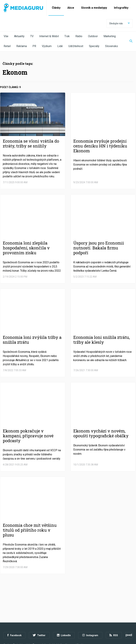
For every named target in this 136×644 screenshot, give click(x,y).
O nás (7, 625)
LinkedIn (64, 616)
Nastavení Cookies (76, 625)
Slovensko (112, 46)
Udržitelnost (76, 46)
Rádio (79, 36)
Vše (6, 36)
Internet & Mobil (49, 36)
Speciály (94, 46)
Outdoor (93, 36)
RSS (114, 616)
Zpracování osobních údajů (47, 625)
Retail (7, 46)
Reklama (22, 46)
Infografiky (121, 8)
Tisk (67, 36)
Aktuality (19, 36)
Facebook (15, 616)
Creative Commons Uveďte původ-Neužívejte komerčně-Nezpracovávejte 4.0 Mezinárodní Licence (51, 635)
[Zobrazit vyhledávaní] (129, 41)
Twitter (39, 616)
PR (34, 46)
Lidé (60, 46)
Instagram (90, 616)
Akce (71, 8)
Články (56, 8)
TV (32, 36)
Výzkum (47, 46)
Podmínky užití (21, 625)
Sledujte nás (119, 23)
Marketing (110, 36)
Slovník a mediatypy (94, 8)
